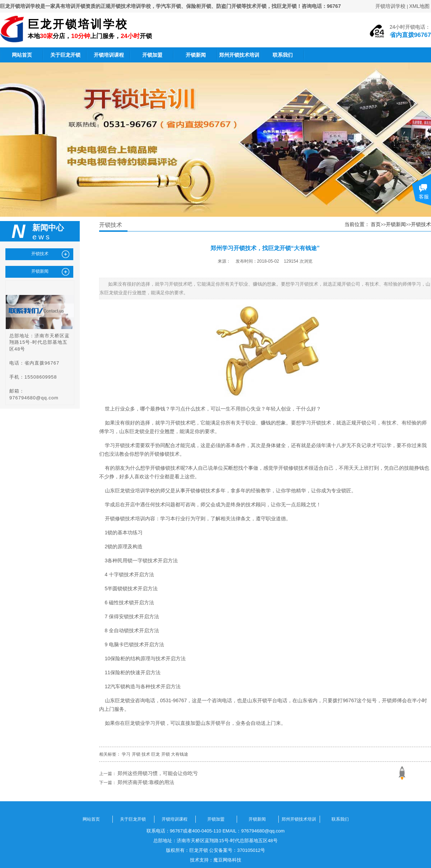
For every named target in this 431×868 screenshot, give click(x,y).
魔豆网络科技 (227, 860)
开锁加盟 (152, 55)
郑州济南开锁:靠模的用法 (146, 782)
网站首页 (22, 55)
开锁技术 (421, 224)
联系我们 (283, 55)
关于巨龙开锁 (65, 55)
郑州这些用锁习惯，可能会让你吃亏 (158, 773)
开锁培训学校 (390, 6)
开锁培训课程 (109, 55)
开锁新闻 (196, 55)
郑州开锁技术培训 (239, 55)
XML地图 (419, 6)
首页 (376, 224)
